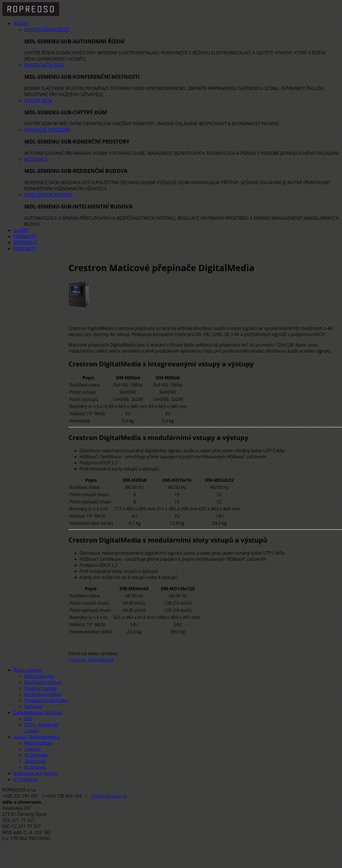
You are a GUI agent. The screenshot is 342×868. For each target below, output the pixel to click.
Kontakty (24, 248)
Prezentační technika (46, 700)
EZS (28, 719)
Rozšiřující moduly (43, 682)
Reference (25, 242)
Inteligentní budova (48, 195)
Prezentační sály (44, 65)
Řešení (21, 23)
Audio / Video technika (36, 737)
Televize (32, 749)
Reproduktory (39, 743)
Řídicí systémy (28, 670)
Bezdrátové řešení (43, 694)
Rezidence (36, 159)
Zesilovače (35, 761)
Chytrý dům (38, 100)
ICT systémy (25, 779)
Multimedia (36, 755)
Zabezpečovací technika (38, 713)
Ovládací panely (40, 688)
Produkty (25, 236)
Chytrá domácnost (47, 30)
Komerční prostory (47, 130)
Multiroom (35, 767)
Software (33, 706)
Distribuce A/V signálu (36, 773)
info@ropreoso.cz (109, 796)
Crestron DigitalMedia (91, 660)
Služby (21, 230)
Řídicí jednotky (39, 676)
